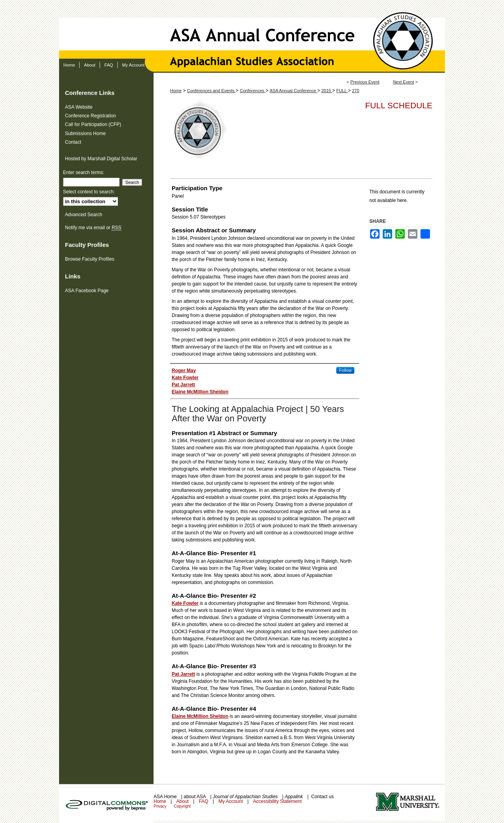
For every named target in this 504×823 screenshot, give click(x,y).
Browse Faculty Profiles (90, 259)
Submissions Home (85, 133)
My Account (231, 801)
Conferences (253, 91)
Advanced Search (84, 215)
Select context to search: (89, 192)
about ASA (195, 797)
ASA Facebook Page (87, 291)
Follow (345, 370)
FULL (342, 91)
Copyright (183, 806)
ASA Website (79, 107)
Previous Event (365, 82)
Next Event (404, 82)
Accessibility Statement (277, 801)
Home (176, 91)
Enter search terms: (84, 172)
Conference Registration (90, 116)
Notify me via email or (93, 228)
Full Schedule (399, 105)
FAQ (204, 801)
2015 (327, 91)
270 (356, 91)
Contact (73, 142)
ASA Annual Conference (252, 29)
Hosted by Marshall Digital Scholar (101, 159)
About (183, 801)
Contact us (322, 797)
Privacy (161, 806)
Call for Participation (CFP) (93, 124)
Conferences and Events (211, 91)
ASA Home (166, 797)
